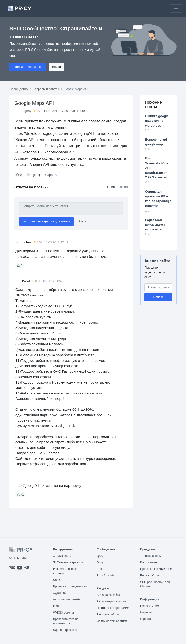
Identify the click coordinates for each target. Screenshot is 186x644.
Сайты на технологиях (112, 621)
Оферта (146, 619)
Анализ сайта (157, 261)
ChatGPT (59, 580)
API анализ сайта (108, 595)
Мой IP (58, 606)
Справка (146, 612)
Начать (159, 297)
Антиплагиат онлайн (67, 599)
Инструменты (149, 562)
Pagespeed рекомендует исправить (155, 225)
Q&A (100, 556)
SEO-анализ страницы (68, 562)
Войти (56, 67)
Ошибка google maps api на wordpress (157, 121)
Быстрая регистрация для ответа (46, 221)
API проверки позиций (112, 601)
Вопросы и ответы (46, 89)
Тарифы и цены (151, 556)
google (38, 175)
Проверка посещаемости (70, 586)
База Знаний (105, 576)
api (57, 175)
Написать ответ (117, 187)
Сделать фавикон (65, 630)
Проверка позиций (156, 569)
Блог (100, 569)
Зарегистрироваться (27, 67)
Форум (101, 562)
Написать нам (150, 606)
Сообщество (19, 89)
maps (49, 175)
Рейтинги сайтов (108, 614)
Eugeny (26, 111)
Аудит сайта (61, 593)
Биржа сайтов (150, 576)
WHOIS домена (63, 613)
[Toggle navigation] (176, 8)
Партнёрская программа (113, 608)
